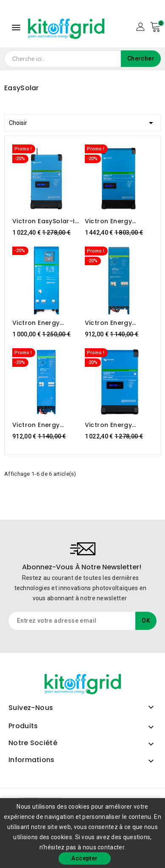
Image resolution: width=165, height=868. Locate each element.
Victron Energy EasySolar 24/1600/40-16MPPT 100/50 (117, 323)
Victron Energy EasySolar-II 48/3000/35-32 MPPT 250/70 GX (111, 425)
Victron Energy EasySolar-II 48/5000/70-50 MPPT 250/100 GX (112, 221)
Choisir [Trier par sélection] (82, 121)
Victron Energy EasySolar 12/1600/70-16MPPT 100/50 (43, 425)
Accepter (84, 858)
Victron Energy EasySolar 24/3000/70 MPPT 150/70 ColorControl (46, 323)
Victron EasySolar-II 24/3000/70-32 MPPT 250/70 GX (45, 221)
